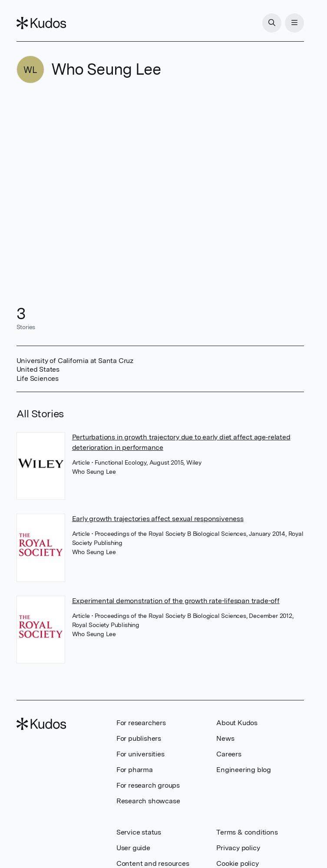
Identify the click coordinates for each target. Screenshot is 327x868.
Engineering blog (244, 770)
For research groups (148, 785)
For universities (140, 754)
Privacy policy (238, 848)
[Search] (272, 23)
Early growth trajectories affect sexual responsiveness (158, 519)
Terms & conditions (247, 832)
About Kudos (237, 723)
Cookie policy (237, 863)
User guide (133, 848)
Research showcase (148, 801)
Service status (139, 832)
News (225, 738)
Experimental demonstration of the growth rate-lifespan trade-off (176, 601)
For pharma (135, 770)
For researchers (141, 723)
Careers (229, 754)
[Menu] (294, 23)
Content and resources (153, 863)
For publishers (139, 738)
